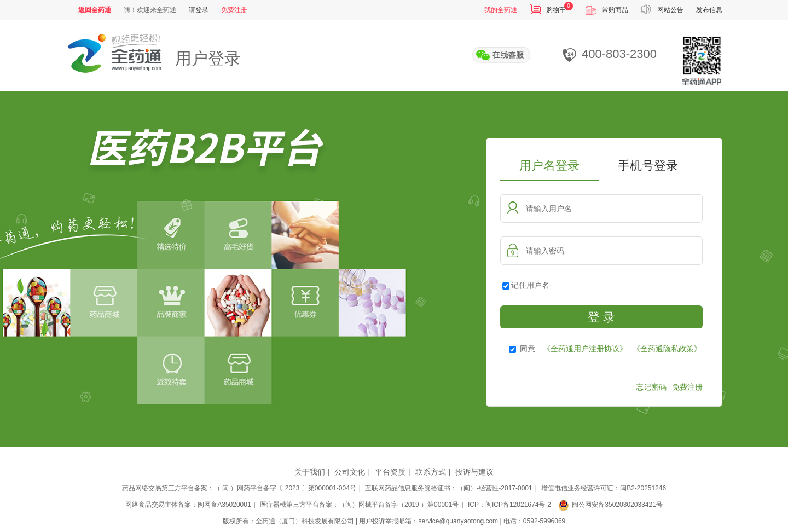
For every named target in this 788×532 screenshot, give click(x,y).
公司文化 (350, 472)
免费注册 (234, 10)
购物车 (556, 10)
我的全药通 (501, 10)
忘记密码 (651, 387)
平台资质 (390, 472)
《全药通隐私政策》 (667, 349)
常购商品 (615, 10)
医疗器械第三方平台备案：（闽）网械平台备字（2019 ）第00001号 (359, 505)
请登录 (199, 10)
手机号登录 (648, 166)
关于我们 (310, 472)
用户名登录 (549, 166)
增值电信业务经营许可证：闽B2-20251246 (604, 488)
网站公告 (670, 10)
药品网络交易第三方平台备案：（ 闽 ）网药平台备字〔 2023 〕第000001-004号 (239, 488)
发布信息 (709, 10)
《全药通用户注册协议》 (585, 349)
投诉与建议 (474, 472)
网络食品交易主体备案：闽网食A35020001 (188, 505)
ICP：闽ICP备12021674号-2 (509, 505)
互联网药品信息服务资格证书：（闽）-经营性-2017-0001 (448, 488)
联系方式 (431, 472)
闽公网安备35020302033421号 (610, 505)
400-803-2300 (610, 54)
